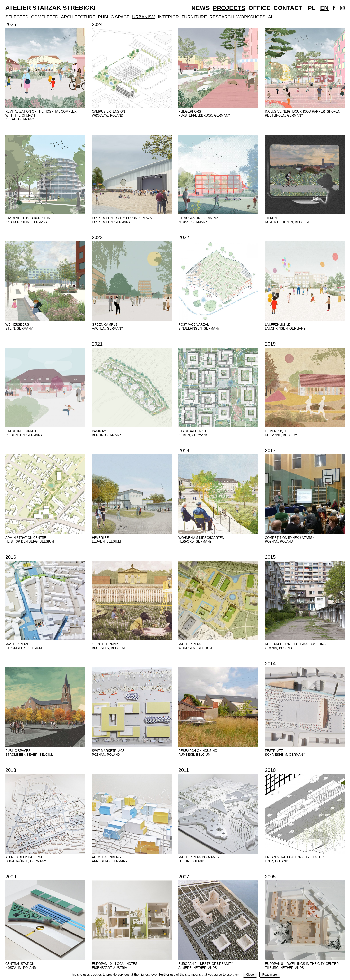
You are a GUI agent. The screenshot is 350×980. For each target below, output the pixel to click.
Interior (168, 17)
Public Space (114, 17)
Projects (229, 8)
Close (250, 975)
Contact (288, 8)
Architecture (78, 17)
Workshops (251, 17)
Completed (45, 17)
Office (259, 8)
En (324, 8)
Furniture (194, 17)
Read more (270, 975)
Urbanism (144, 17)
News (201, 8)
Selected (17, 17)
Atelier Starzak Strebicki (50, 8)
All (272, 17)
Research (222, 17)
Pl (312, 8)
